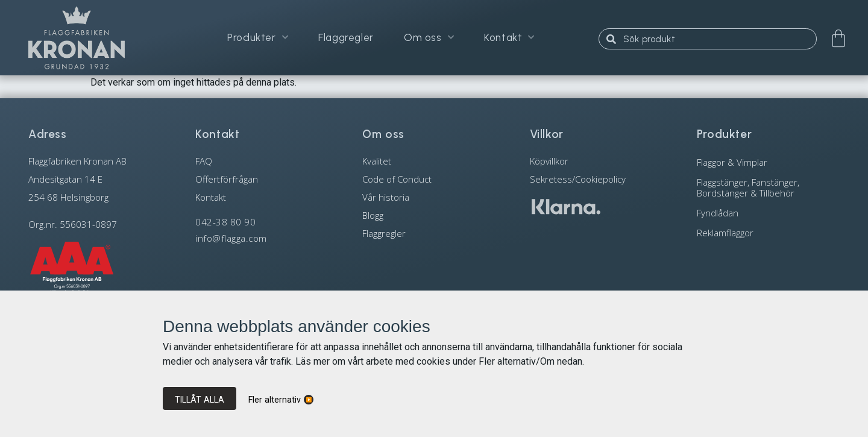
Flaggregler (346, 37)
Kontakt (509, 37)
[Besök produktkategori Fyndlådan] (768, 212)
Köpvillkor (549, 161)
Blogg (373, 215)
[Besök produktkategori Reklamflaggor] (768, 232)
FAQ (204, 161)
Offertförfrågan (227, 179)
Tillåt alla (200, 400)
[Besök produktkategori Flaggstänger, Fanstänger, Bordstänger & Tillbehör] (768, 187)
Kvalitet (377, 161)
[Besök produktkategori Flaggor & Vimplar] (768, 162)
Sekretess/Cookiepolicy (578, 179)
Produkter (258, 37)
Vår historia (386, 197)
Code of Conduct (397, 179)
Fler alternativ (275, 400)
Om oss (429, 37)
